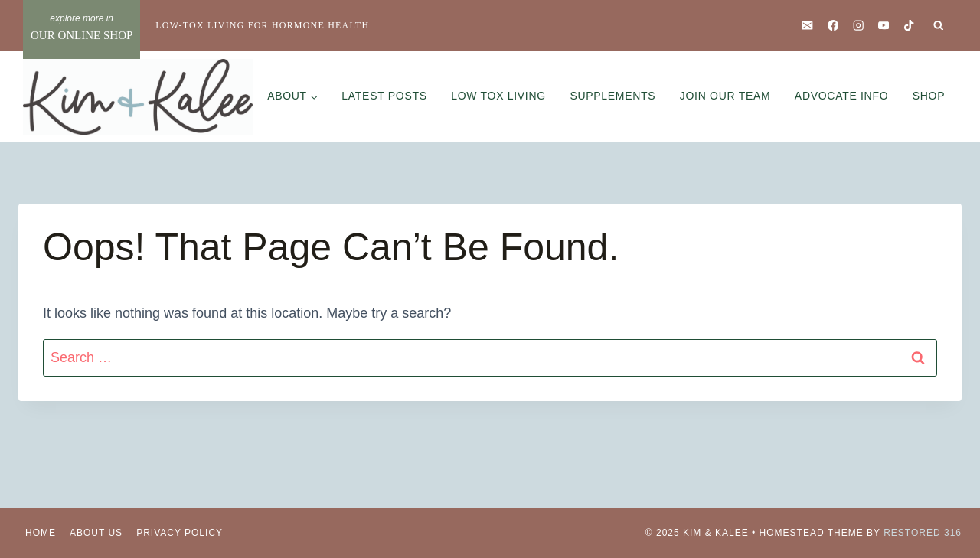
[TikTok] (909, 26)
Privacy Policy (180, 533)
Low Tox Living (498, 96)
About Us (96, 533)
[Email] (807, 26)
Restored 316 (923, 533)
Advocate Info (841, 96)
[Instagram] (858, 26)
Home (41, 533)
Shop (929, 96)
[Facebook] (833, 26)
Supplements (612, 96)
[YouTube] (884, 26)
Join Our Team (725, 96)
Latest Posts (384, 96)
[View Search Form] (939, 26)
